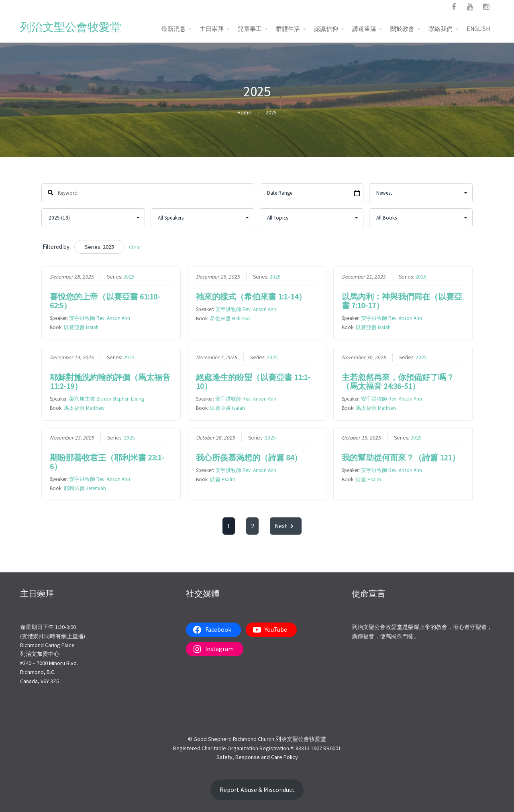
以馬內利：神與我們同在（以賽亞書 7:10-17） (402, 301)
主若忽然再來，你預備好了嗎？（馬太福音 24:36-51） (398, 382)
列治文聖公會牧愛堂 (71, 27)
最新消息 (173, 29)
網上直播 (72, 636)
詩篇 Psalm (222, 479)
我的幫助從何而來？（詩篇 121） (401, 457)
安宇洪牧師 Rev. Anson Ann (100, 318)
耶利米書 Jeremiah (85, 488)
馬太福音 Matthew (84, 408)
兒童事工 (250, 29)
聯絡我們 (441, 29)
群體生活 (288, 29)
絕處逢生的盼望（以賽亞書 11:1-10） (253, 382)
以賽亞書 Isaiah (81, 327)
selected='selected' (93, 218)
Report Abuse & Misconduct (257, 790)
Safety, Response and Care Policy (257, 757)
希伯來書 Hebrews (230, 318)
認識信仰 (326, 29)
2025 (129, 277)
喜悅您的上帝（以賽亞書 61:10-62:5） (105, 301)
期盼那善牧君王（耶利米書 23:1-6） (107, 462)
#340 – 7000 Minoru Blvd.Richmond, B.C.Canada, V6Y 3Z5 (49, 672)
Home (244, 112)
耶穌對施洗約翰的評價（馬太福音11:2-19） (110, 382)
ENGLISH (478, 29)
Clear (135, 247)
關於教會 (402, 29)
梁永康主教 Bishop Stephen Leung (107, 399)
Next (286, 526)
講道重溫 (364, 29)
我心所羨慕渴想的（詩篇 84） (249, 457)
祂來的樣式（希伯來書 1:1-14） (251, 296)
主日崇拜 (212, 29)
